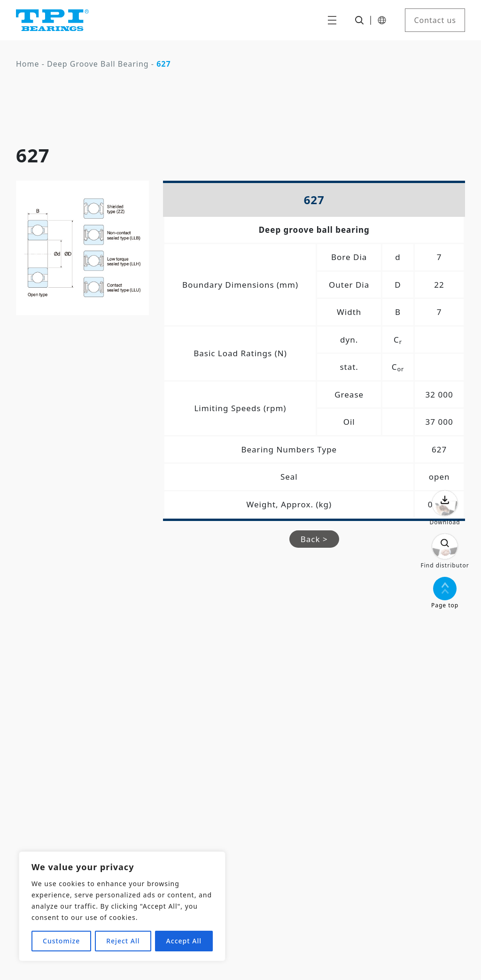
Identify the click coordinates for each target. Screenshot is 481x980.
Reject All (123, 941)
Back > (314, 539)
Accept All (184, 941)
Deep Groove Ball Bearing (98, 64)
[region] (122, 906)
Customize (61, 941)
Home (28, 64)
